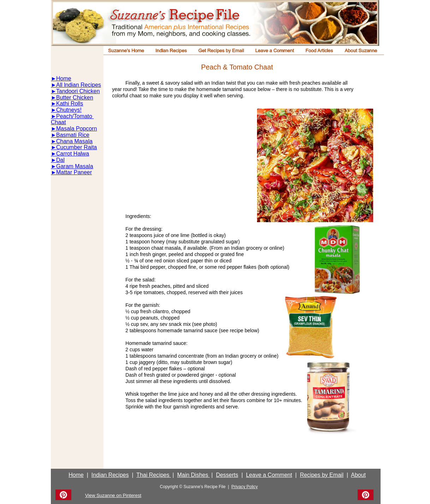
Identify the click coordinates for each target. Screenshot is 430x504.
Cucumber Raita (77, 147)
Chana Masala (74, 141)
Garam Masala (75, 166)
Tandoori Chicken (78, 91)
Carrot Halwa (73, 154)
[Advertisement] (182, 158)
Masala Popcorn (77, 129)
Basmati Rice (73, 135)
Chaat (58, 122)
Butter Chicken (75, 98)
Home (64, 78)
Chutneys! (69, 110)
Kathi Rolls (70, 104)
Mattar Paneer (74, 172)
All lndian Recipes (79, 85)
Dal (60, 160)
